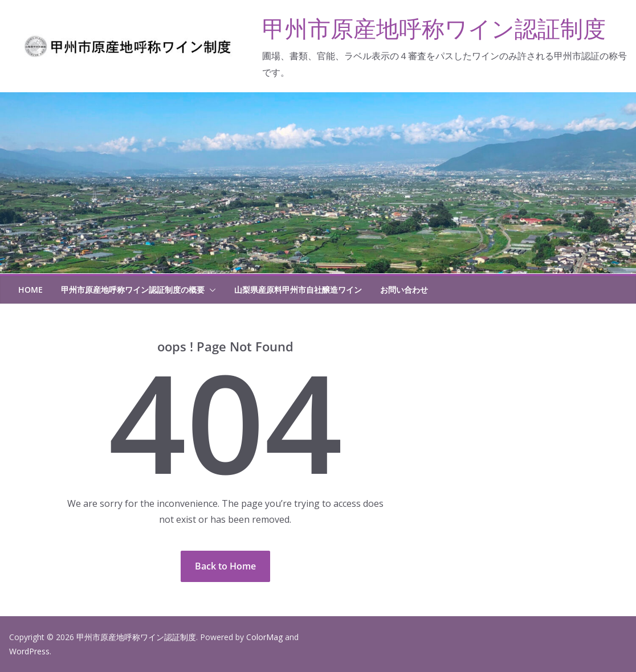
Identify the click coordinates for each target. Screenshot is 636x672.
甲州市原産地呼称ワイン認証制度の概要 (133, 290)
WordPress (29, 651)
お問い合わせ (404, 290)
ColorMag (264, 637)
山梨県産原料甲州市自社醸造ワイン (298, 290)
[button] (210, 290)
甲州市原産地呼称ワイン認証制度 (434, 28)
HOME (30, 290)
